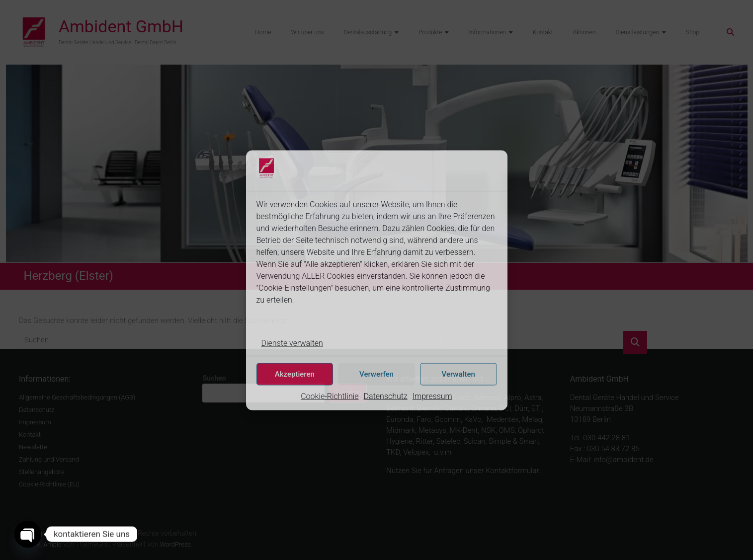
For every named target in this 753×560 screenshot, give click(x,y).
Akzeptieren (295, 374)
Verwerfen (376, 374)
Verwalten (459, 374)
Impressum (432, 396)
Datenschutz (386, 396)
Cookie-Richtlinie (330, 396)
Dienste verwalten (292, 343)
